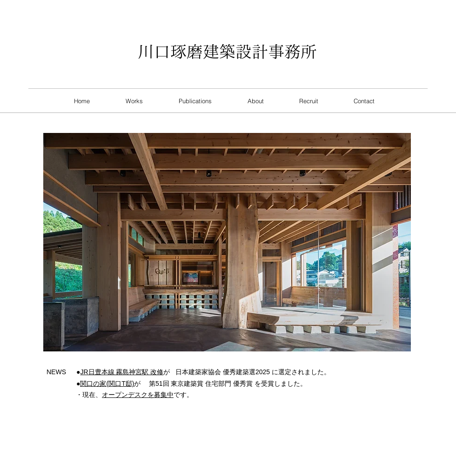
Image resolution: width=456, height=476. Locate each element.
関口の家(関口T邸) (107, 383)
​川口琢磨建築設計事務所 (227, 51)
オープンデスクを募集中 (138, 395)
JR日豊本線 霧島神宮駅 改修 (122, 372)
